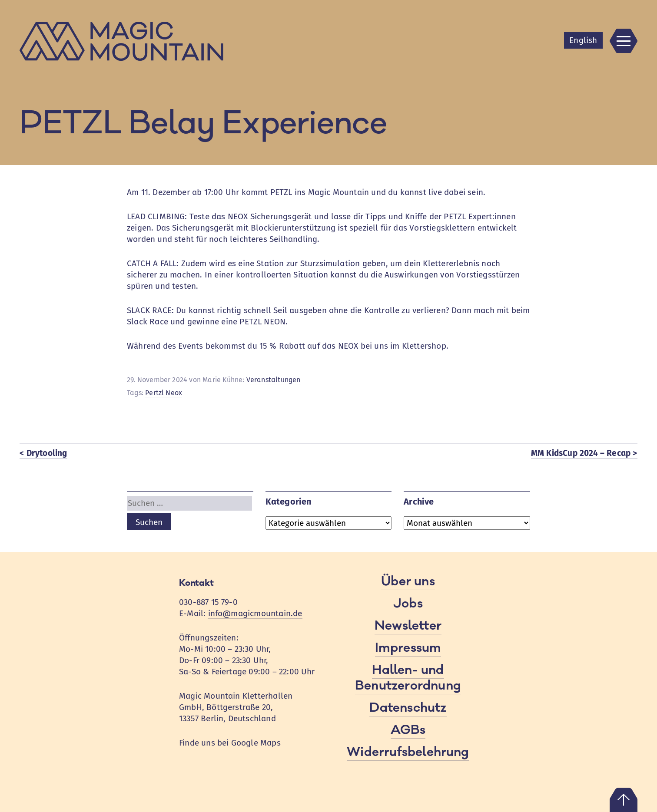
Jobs (408, 604)
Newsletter (408, 626)
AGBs (408, 730)
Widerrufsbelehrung (408, 752)
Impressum (408, 648)
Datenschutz (408, 708)
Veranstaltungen (274, 380)
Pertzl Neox (164, 393)
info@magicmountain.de (255, 613)
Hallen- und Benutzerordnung (408, 678)
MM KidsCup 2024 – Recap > (584, 453)
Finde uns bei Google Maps (230, 743)
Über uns (408, 581)
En (583, 40)
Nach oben (624, 800)
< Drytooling (43, 453)
